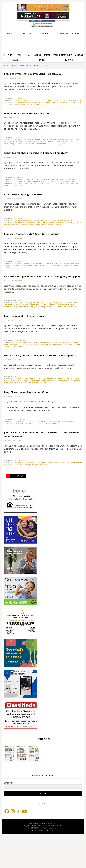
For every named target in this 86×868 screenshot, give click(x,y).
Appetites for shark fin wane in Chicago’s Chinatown (35, 162)
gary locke (73, 327)
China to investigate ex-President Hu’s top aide (42, 75)
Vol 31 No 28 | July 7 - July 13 (49, 152)
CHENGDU (26, 279)
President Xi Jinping (45, 106)
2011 (15, 233)
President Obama (39, 364)
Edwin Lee (63, 233)
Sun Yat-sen (59, 405)
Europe (69, 233)
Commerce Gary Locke (61, 403)
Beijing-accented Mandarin (27, 148)
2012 (15, 104)
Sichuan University (16, 281)
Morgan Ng (56, 193)
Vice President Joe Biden (48, 281)
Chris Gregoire (48, 403)
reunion (58, 237)
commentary (9, 283)
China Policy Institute (31, 104)
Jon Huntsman (32, 405)
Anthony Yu (29, 191)
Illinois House (46, 193)
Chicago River (53, 191)
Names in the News (19, 493)
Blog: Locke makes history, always (38, 335)
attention (50, 237)
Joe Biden (54, 323)
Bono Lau (41, 148)
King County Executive (24, 364)
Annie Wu (21, 191)
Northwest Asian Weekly (43, 43)
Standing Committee (60, 106)
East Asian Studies (26, 193)
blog (36, 407)
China (47, 148)
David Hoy (15, 193)
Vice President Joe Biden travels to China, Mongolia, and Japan (39, 294)
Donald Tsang (14, 150)
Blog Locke (33, 362)
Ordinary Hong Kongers (55, 150)
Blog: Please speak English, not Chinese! (35, 417)
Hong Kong (13, 106)
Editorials (16, 401)
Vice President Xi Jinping (26, 327)
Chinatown (63, 191)
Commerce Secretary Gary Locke (54, 449)
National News (18, 146)
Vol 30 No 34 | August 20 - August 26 (48, 327)
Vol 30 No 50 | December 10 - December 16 (25, 237)
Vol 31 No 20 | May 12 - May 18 (60, 195)
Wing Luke (65, 327)
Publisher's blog (19, 231)
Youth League (34, 108)
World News (17, 102)
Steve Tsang (72, 106)
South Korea (69, 150)
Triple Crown (44, 195)
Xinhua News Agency (71, 281)
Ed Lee (57, 233)
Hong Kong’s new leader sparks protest (36, 119)
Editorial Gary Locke (18, 405)
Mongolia (26, 325)
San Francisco (62, 235)
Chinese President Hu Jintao (50, 104)
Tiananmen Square (11, 152)
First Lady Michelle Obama (52, 495)
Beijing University (24, 233)
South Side (17, 195)
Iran (56, 279)
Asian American (23, 362)
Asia (19, 323)
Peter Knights (65, 193)
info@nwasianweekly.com (49, 860)
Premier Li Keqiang (32, 106)
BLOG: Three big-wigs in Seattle (35, 206)
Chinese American (49, 362)
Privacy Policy (37, 862)
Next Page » (20, 508)
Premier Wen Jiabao (37, 325)
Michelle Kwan (67, 495)
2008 (15, 279)
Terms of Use (49, 862)
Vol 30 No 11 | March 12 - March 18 (21, 407)
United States (34, 281)
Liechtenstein (9, 235)
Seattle (71, 235)
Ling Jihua (21, 106)
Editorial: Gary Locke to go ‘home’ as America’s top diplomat (40, 377)
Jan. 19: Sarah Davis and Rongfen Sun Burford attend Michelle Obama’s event (41, 464)
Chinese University (66, 104)
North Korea (63, 279)
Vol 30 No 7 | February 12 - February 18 (33, 497)
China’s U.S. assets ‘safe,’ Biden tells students (40, 247)
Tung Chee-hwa (23, 152)
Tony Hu (36, 195)
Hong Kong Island (26, 150)
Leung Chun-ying (40, 150)
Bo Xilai (20, 104)
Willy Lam (25, 108)
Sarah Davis (15, 497)
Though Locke (69, 405)
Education (36, 193)
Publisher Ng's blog (50, 235)
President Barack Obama (53, 325)
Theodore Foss (27, 195)
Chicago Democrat (41, 191)
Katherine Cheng (74, 323)
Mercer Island (19, 235)
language (64, 152)
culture (39, 451)
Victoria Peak (34, 152)
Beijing (20, 279)
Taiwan (26, 281)
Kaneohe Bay (63, 323)
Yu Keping (43, 237)
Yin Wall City (17, 197)
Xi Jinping (60, 281)
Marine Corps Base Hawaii (13, 325)
